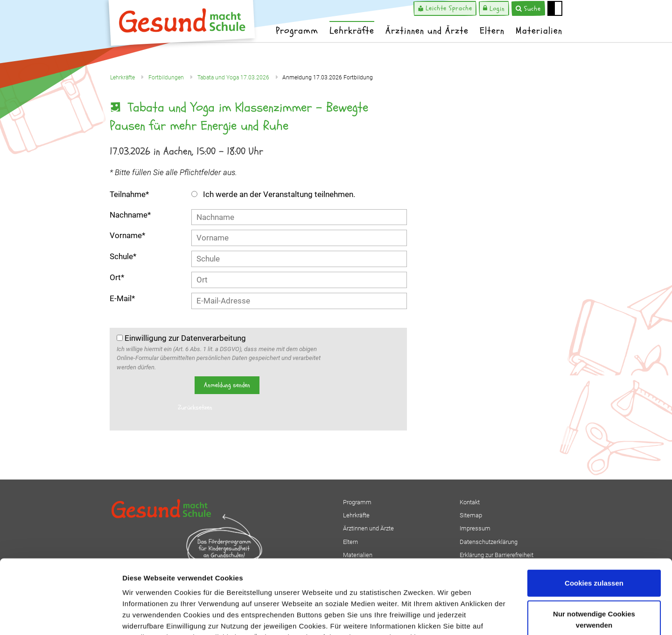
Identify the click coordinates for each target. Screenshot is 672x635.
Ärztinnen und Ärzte (427, 31)
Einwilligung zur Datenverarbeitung (181, 338)
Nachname (130, 215)
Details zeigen (496, 617)
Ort (117, 277)
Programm (297, 31)
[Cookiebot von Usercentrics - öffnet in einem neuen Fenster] (60, 617)
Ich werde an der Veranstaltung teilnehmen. (273, 194)
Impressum (227, 579)
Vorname (127, 235)
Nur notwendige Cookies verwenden (594, 550)
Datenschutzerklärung (161, 579)
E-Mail (122, 298)
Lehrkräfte (352, 31)
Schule (123, 256)
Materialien (539, 31)
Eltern (492, 31)
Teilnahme (129, 194)
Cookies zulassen (594, 513)
